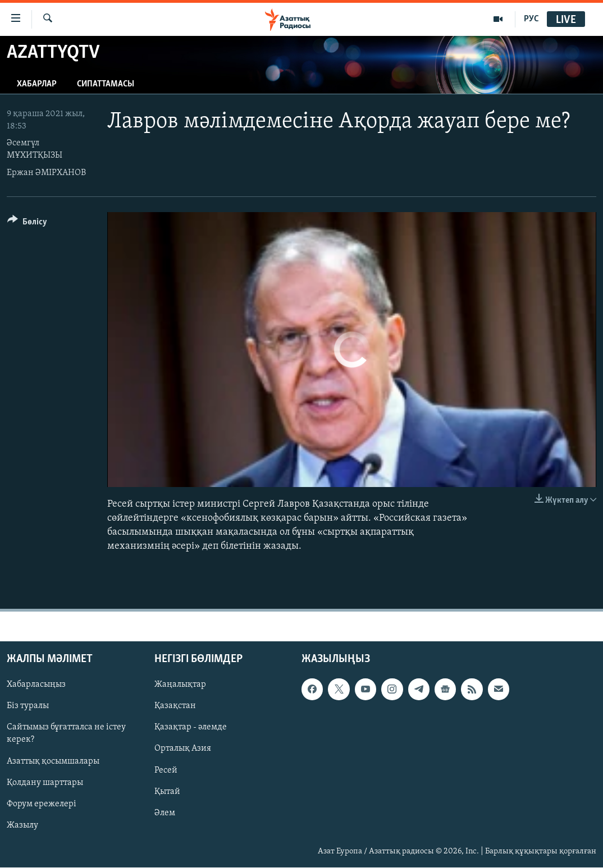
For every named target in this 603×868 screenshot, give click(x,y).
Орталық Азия (183, 749)
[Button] (27, 224)
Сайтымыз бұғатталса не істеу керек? (66, 734)
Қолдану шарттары (45, 783)
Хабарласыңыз (36, 685)
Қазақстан (175, 706)
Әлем (165, 813)
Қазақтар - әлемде (191, 728)
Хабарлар (37, 84)
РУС (531, 19)
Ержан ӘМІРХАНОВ (46, 173)
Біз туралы (28, 706)
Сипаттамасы (106, 84)
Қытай (167, 792)
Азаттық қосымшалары (53, 761)
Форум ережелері (42, 804)
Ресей (166, 770)
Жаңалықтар (180, 685)
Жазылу (22, 825)
